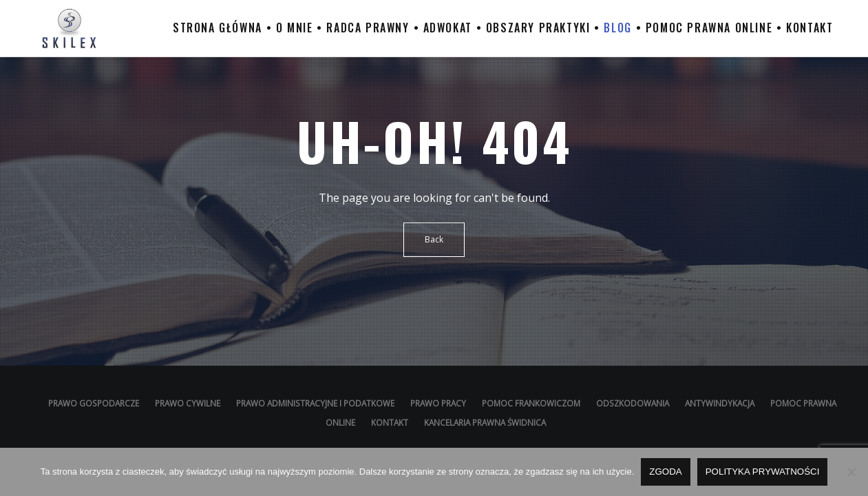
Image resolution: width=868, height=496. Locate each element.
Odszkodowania (633, 403)
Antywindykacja (720, 403)
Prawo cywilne (188, 403)
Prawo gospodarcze (94, 403)
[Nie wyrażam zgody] (851, 472)
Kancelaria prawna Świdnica (485, 422)
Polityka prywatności (763, 472)
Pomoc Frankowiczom (531, 403)
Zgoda (665, 472)
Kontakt (390, 422)
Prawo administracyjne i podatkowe (316, 403)
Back (434, 239)
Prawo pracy (438, 403)
